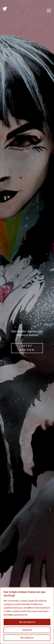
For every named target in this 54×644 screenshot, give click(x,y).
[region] (27, 616)
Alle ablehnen (27, 638)
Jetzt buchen (27, 348)
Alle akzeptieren (27, 622)
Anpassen (27, 630)
